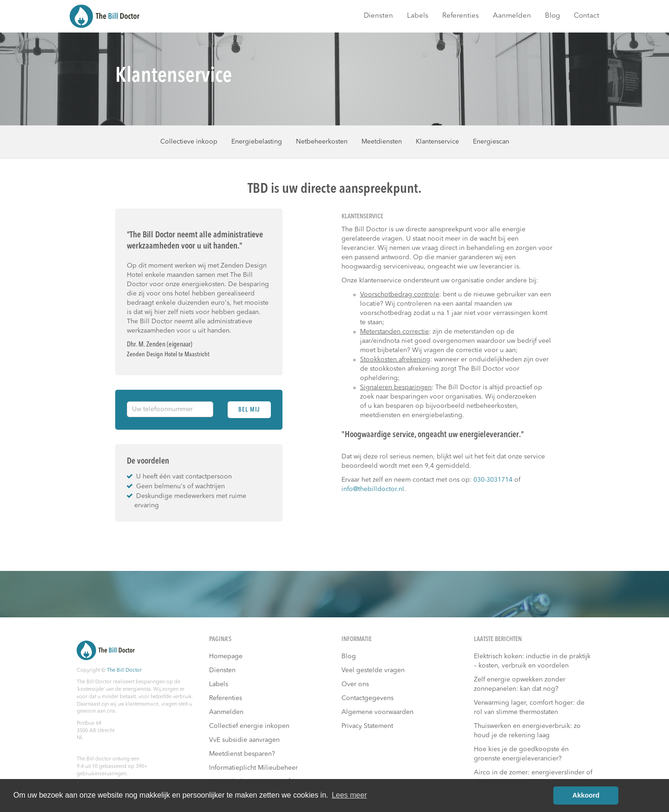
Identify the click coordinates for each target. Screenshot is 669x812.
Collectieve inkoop (189, 142)
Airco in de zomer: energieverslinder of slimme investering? (533, 777)
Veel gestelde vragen (373, 670)
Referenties (461, 16)
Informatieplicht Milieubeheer (253, 768)
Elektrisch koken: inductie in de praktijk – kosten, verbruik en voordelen (532, 661)
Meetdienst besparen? (242, 754)
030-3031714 (493, 480)
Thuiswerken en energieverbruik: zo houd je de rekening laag (527, 731)
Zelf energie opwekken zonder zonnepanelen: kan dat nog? (520, 684)
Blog (552, 16)
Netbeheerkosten (322, 142)
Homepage (226, 656)
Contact (587, 16)
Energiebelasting (257, 142)
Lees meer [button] (349, 795)
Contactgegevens (367, 698)
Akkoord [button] (586, 795)
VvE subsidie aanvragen (244, 740)
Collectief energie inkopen (249, 726)
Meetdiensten (382, 142)
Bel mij (249, 410)
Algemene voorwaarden (377, 712)
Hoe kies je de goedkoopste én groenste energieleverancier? (521, 754)
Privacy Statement (367, 726)
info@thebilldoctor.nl (373, 489)
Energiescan (491, 142)
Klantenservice (437, 142)
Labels (418, 16)
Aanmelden (512, 16)
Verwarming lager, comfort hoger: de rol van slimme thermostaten (529, 707)
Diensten (378, 16)
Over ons (355, 684)
